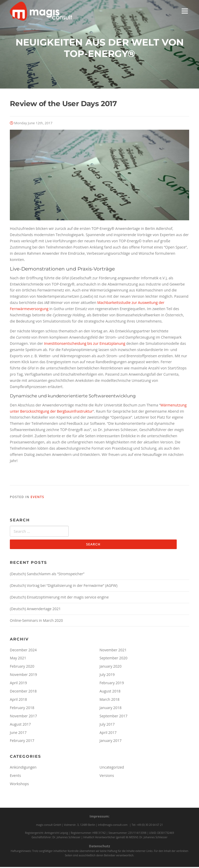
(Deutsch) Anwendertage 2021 (35, 610)
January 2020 (111, 668)
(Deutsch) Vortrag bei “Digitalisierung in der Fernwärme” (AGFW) (64, 586)
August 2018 (110, 692)
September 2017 (113, 717)
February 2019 (112, 684)
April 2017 (108, 734)
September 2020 (113, 659)
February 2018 (22, 709)
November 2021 (113, 651)
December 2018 (23, 692)
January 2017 (111, 742)
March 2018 (109, 700)
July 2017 (107, 725)
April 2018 (18, 700)
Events (37, 498)
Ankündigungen (23, 768)
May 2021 (18, 659)
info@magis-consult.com (113, 826)
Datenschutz (99, 847)
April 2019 (18, 684)
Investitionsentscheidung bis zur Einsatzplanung (85, 344)
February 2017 (22, 742)
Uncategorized (112, 768)
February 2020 (22, 668)
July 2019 (107, 676)
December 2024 (23, 651)
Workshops (19, 785)
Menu (185, 11)
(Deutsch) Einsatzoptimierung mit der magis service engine (59, 598)
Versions (107, 776)
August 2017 (20, 725)
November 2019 (23, 676)
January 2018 (111, 709)
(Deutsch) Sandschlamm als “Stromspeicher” (47, 575)
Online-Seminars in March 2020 (36, 621)
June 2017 (18, 734)
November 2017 (23, 717)
